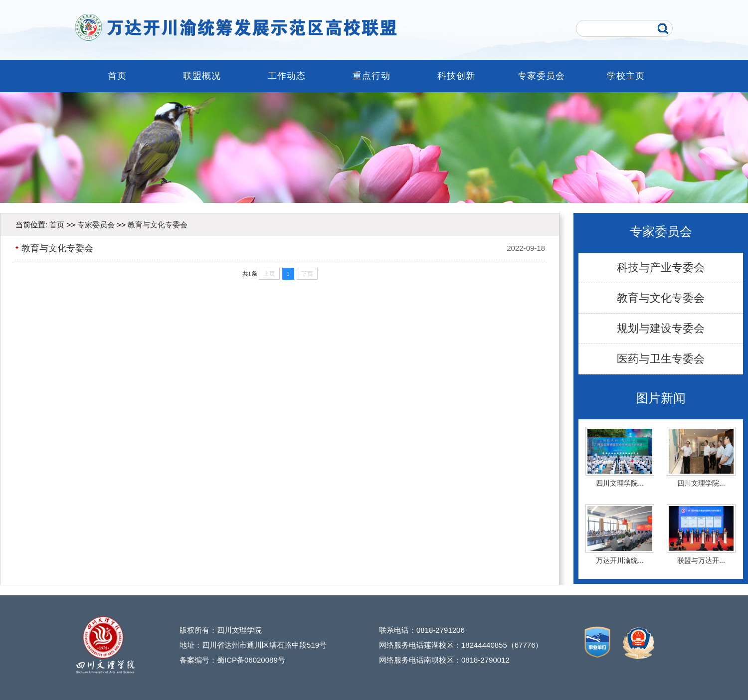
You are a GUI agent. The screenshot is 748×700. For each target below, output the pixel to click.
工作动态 (287, 76)
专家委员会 (541, 76)
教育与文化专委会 (661, 298)
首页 (117, 76)
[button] (365, 195)
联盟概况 (202, 76)
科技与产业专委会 (661, 267)
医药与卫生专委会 (661, 359)
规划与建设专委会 (661, 328)
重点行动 (372, 76)
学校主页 (626, 76)
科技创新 (456, 76)
